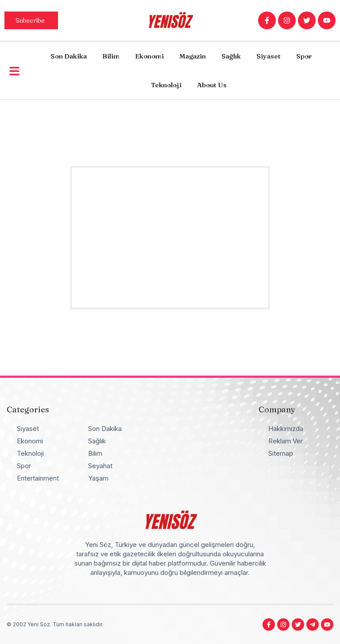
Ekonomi (149, 56)
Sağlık (231, 56)
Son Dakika (69, 56)
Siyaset (269, 56)
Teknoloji (166, 85)
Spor (304, 56)
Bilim (111, 56)
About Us (212, 85)
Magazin (193, 56)
